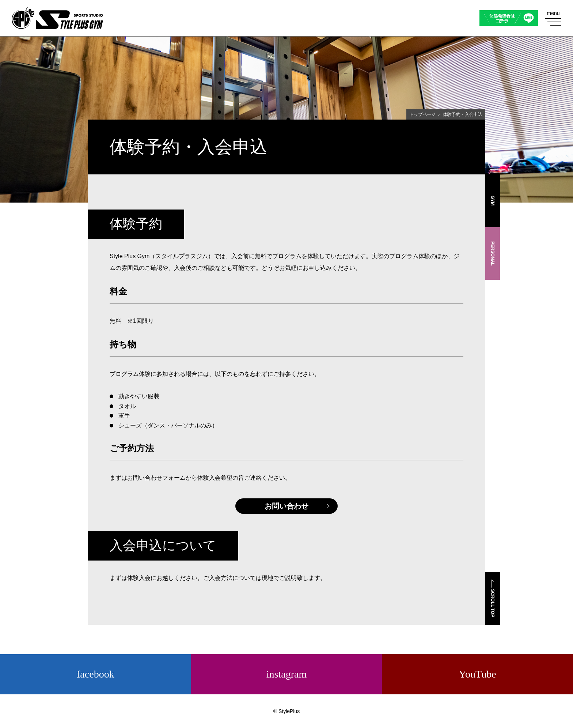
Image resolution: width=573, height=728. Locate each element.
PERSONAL (493, 254)
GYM (493, 201)
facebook (96, 674)
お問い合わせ (286, 506)
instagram (286, 674)
